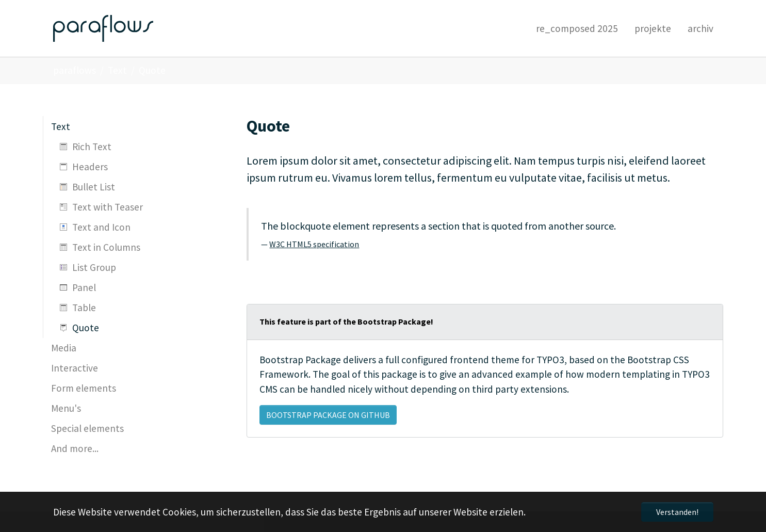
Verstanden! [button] (677, 512)
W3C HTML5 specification (314, 244)
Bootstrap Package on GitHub (328, 415)
